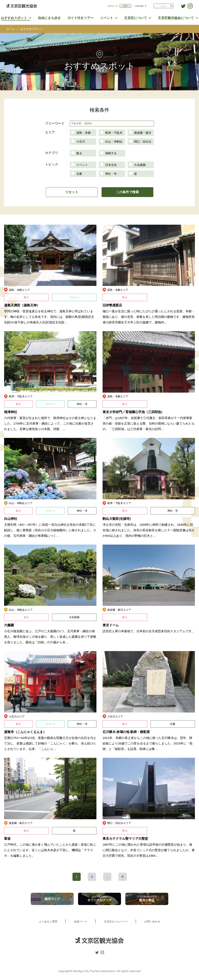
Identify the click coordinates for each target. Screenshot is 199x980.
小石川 (81, 142)
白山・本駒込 (114, 142)
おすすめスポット (14, 18)
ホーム (10, 29)
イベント (107, 18)
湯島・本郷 (84, 133)
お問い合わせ (152, 922)
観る (79, 153)
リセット (72, 192)
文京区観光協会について (176, 18)
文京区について (136, 18)
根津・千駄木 (114, 133)
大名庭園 (140, 165)
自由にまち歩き (49, 18)
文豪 (79, 174)
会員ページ (80, 922)
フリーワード (55, 123)
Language (139, 6)
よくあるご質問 (48, 922)
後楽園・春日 (143, 133)
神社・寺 (111, 174)
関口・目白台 (143, 142)
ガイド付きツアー (80, 18)
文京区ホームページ (116, 922)
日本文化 (111, 165)
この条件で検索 (127, 192)
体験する (111, 153)
